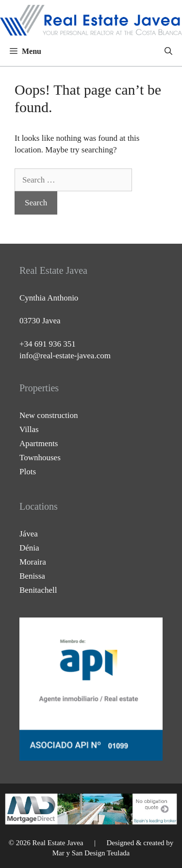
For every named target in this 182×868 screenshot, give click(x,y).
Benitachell (38, 590)
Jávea (29, 534)
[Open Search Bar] (168, 51)
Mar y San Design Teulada (91, 853)
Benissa (32, 576)
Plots (28, 472)
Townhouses (40, 458)
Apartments (39, 443)
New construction (49, 415)
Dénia (29, 548)
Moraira (33, 562)
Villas (29, 429)
